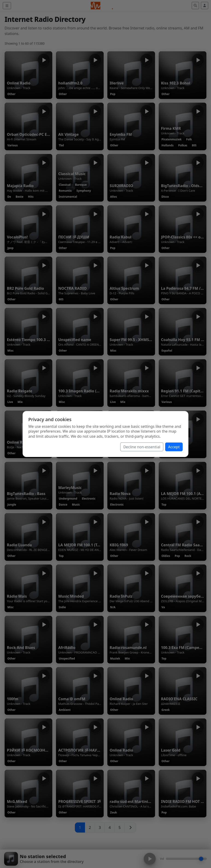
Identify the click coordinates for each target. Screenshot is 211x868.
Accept (174, 447)
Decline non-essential (142, 447)
